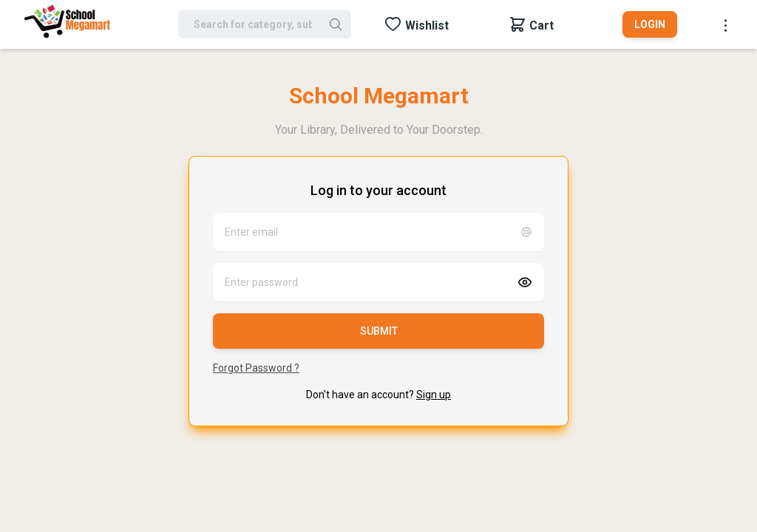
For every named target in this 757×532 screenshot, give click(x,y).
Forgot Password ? (256, 368)
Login (650, 24)
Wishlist (427, 25)
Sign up (434, 395)
